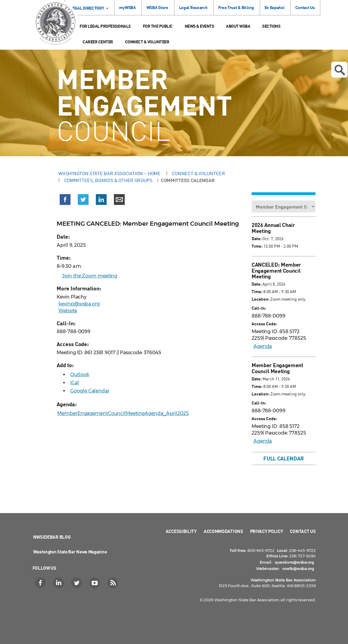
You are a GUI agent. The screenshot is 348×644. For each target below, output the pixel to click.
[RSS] (113, 583)
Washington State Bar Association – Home (110, 173)
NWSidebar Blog (52, 537)
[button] (65, 201)
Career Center (98, 42)
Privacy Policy (267, 531)
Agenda (263, 346)
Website (68, 311)
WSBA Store (157, 7)
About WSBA (238, 26)
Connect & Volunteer (147, 42)
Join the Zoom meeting (90, 276)
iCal (75, 383)
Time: (257, 246)
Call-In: (259, 308)
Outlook (80, 375)
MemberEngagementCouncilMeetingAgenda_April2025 (123, 413)
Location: (260, 299)
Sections (271, 26)
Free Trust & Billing (236, 7)
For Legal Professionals (105, 26)
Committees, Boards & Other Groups (108, 180)
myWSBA (127, 7)
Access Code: (264, 324)
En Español (275, 7)
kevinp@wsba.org (79, 304)
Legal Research (193, 7)
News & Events (199, 26)
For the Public (158, 26)
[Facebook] (41, 583)
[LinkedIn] (59, 583)
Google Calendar (90, 391)
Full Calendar (284, 458)
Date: (257, 238)
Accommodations (223, 531)
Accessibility (181, 531)
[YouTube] (95, 583)
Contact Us (305, 7)
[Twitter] (77, 583)
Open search (340, 70)
